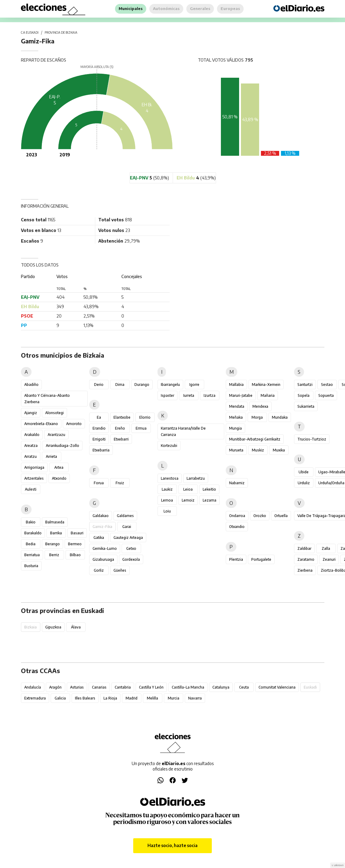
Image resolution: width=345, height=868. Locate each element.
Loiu (167, 511)
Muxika (279, 450)
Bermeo (75, 544)
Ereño (120, 428)
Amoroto (74, 424)
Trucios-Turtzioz (312, 439)
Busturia (31, 566)
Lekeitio (209, 489)
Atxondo (59, 478)
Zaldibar (304, 548)
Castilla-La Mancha (188, 687)
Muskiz (258, 450)
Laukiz (167, 489)
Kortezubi (169, 446)
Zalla (326, 548)
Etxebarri (121, 439)
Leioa (188, 489)
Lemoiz (188, 500)
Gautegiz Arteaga (128, 538)
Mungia (235, 428)
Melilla (152, 698)
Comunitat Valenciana (277, 687)
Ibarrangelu (170, 385)
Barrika (56, 533)
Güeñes (120, 570)
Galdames (125, 516)
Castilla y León (151, 687)
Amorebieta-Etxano (41, 424)
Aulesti (31, 489)
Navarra (195, 698)
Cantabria (123, 687)
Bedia (31, 544)
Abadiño (31, 385)
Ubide (304, 472)
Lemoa (167, 500)
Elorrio (145, 417)
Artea (59, 467)
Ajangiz (31, 413)
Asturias (77, 687)
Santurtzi (305, 385)
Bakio (31, 522)
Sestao (327, 385)
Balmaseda (55, 522)
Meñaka (236, 417)
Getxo (131, 548)
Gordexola (131, 559)
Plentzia (236, 559)
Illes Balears (85, 698)
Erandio (99, 428)
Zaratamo (306, 559)
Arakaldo (32, 435)
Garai (127, 527)
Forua (99, 483)
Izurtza (210, 395)
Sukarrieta (306, 406)
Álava (76, 627)
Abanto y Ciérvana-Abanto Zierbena (47, 399)
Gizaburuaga (103, 559)
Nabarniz (237, 483)
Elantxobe (122, 417)
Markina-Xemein (266, 385)
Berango (52, 544)
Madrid (132, 698)
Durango (142, 385)
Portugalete (261, 559)
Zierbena (305, 570)
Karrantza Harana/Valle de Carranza (183, 431)
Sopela (304, 395)
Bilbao (75, 555)
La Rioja (110, 698)
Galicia (60, 698)
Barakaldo (33, 533)
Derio (99, 385)
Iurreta (189, 395)
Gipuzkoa (53, 627)
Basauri (77, 533)
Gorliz (99, 570)
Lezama (210, 500)
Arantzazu (56, 435)
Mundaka (280, 417)
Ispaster (167, 395)
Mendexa (260, 406)
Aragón (55, 687)
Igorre (194, 385)
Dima (120, 385)
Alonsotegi (54, 413)
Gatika (99, 538)
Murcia (174, 698)
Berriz (54, 555)
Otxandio (237, 527)
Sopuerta (326, 395)
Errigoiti (99, 439)
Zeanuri (329, 559)
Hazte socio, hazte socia (172, 845)
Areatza (31, 446)
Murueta (236, 450)
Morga (257, 417)
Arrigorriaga (34, 467)
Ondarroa (237, 516)
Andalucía (33, 687)
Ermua (141, 428)
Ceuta (244, 687)
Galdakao (101, 516)
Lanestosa (170, 478)
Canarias (99, 687)
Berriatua (32, 555)
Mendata (237, 406)
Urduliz (304, 483)
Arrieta (51, 456)
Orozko (260, 516)
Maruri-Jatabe (241, 395)
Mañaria (268, 395)
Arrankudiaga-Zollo (63, 446)
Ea (99, 417)
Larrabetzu (196, 478)
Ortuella (281, 516)
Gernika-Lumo (105, 548)
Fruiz (120, 483)
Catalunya (221, 687)
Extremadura (35, 698)
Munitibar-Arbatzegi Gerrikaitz (255, 439)
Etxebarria (101, 450)
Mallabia (236, 385)
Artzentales (34, 478)
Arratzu (30, 456)
